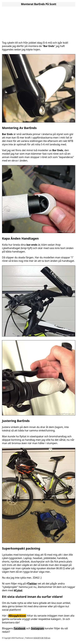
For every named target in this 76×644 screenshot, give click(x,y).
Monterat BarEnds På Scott (39, 4)
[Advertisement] (39, 23)
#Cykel (18, 590)
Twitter (33, 584)
